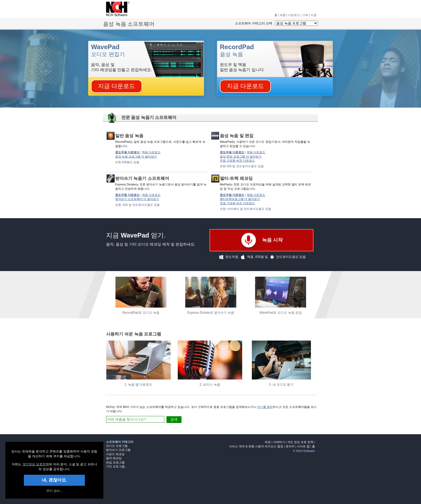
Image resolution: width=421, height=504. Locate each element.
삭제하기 (279, 442)
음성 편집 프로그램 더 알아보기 (241, 156)
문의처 (290, 446)
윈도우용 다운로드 (127, 152)
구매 (305, 15)
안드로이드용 (141, 205)
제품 (283, 15)
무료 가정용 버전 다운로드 (237, 160)
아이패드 (233, 209)
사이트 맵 (303, 446)
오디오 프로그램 (117, 446)
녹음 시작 (262, 240)
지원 (314, 15)
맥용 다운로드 (151, 152)
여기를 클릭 (265, 407)
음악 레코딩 (114, 458)
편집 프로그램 (115, 462)
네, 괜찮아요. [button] (54, 480)
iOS (124, 162)
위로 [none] (268, 442)
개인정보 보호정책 (36, 464)
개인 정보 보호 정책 (300, 442)
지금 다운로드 (117, 86)
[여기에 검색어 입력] (135, 419)
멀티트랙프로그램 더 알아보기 (240, 199)
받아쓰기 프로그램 (118, 450)
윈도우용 (228, 257)
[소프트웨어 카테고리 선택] (296, 23)
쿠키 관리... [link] (54, 491)
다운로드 (294, 15)
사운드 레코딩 (115, 454)
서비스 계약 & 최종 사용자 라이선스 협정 (256, 446)
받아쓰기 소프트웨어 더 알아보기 (137, 199)
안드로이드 (244, 166)
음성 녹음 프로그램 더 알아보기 (136, 156)
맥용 (246, 257)
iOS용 (260, 257)
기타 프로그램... (117, 466)
